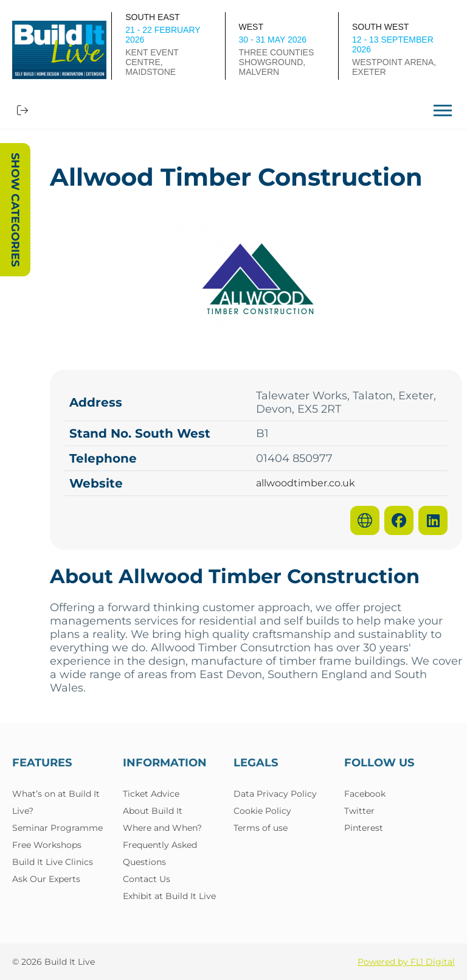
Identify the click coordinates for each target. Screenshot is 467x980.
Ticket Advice (151, 794)
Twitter (359, 811)
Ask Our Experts (46, 879)
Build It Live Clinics (53, 862)
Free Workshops (47, 845)
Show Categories (15, 210)
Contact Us (147, 879)
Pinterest (364, 828)
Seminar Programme (57, 828)
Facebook (365, 794)
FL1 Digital (433, 962)
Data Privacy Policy (275, 794)
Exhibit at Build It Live (169, 896)
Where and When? (162, 828)
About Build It (153, 811)
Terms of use (261, 828)
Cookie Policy (262, 811)
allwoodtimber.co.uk (306, 483)
